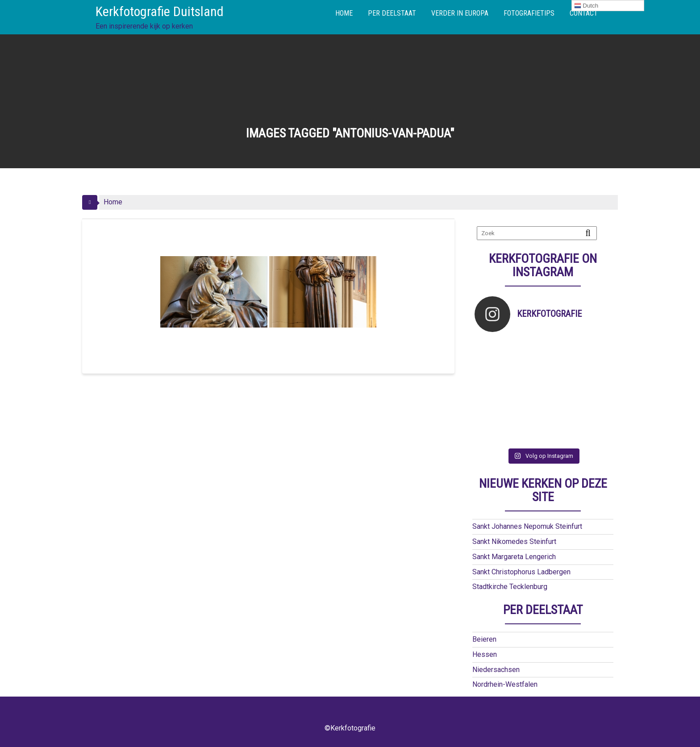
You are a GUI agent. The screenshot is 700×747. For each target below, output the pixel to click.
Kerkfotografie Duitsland (160, 11)
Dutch (586, 6)
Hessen (485, 654)
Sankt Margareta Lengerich (514, 557)
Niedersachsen (496, 670)
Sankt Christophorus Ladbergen (521, 572)
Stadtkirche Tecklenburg (510, 587)
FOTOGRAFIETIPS (529, 13)
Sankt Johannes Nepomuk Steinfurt (527, 526)
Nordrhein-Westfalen (505, 684)
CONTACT (584, 13)
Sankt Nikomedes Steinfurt (514, 542)
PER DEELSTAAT (392, 13)
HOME (344, 13)
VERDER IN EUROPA (460, 13)
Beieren (484, 639)
